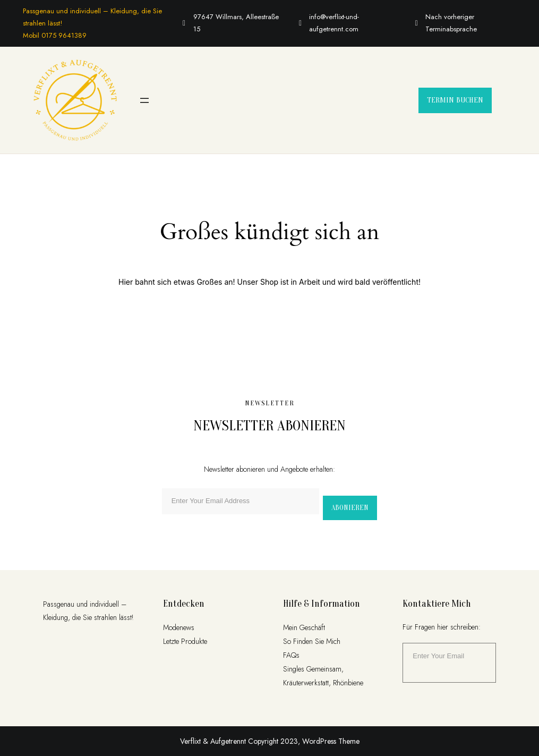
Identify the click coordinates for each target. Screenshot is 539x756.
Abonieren (350, 508)
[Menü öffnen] (144, 100)
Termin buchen (455, 100)
